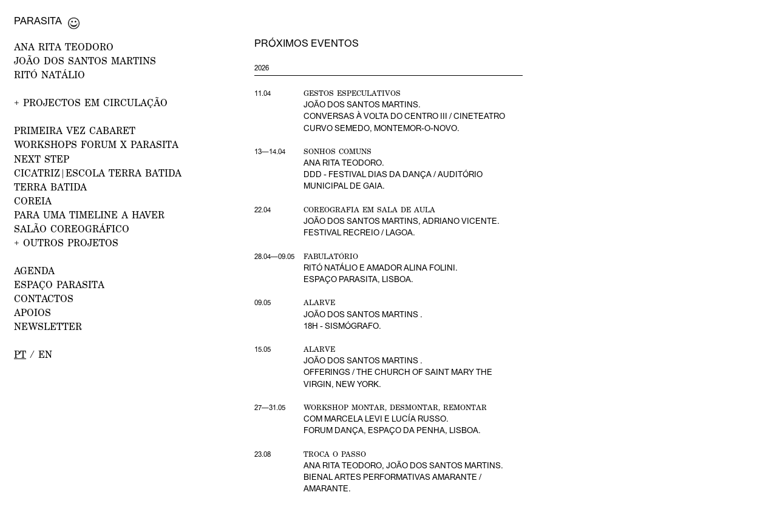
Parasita (38, 21)
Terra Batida (50, 187)
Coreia (33, 200)
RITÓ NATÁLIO (49, 74)
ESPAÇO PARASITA (59, 284)
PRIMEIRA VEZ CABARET (75, 130)
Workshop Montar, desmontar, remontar (395, 407)
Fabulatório (331, 256)
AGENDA (34, 270)
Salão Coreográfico (72, 228)
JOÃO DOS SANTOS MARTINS (85, 60)
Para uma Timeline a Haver (89, 214)
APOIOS (32, 312)
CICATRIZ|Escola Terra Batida (98, 173)
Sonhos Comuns (338, 151)
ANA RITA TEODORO (64, 46)
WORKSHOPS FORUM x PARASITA (96, 144)
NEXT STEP (42, 159)
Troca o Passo (335, 454)
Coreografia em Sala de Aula (369, 210)
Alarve (319, 302)
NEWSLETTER (48, 326)
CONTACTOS (44, 298)
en (45, 354)
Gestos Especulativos (352, 93)
